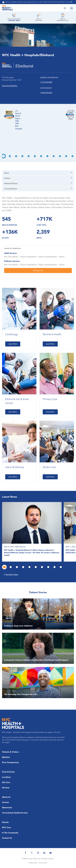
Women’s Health (52, 335)
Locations (6, 777)
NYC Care (7, 828)
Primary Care (50, 399)
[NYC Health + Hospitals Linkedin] (44, 853)
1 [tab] (4, 156)
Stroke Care (49, 467)
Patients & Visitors (11, 184)
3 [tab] (16, 156)
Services (7, 178)
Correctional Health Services (15, 813)
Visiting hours (38, 271)
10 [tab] (60, 156)
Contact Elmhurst (11, 189)
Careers (5, 802)
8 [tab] (47, 156)
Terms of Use (43, 863)
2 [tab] (10, 156)
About (6, 173)
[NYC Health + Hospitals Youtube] (51, 853)
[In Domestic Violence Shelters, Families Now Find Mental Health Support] (38, 648)
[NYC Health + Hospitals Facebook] (25, 853)
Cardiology (11, 335)
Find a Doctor (8, 772)
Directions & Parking (10, 86)
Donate (5, 822)
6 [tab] (35, 156)
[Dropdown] (72, 173)
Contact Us (7, 838)
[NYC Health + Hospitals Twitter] (32, 853)
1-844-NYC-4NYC (14, 21)
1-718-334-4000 (46, 82)
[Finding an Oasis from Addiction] (38, 614)
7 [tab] (41, 156)
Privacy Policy (33, 863)
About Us (6, 797)
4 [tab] (22, 156)
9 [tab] (54, 156)
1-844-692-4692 (46, 93)
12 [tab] (72, 156)
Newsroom (7, 808)
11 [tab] (66, 156)
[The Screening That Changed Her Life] (38, 683)
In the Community (10, 833)
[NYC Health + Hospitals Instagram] (38, 853)
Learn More (13, 344)
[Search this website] (65, 8)
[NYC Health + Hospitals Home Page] (7, 8)
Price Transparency (10, 763)
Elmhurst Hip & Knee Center (17, 401)
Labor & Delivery (15, 467)
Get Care (6, 782)
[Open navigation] (72, 8)
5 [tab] (29, 156)
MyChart (6, 757)
